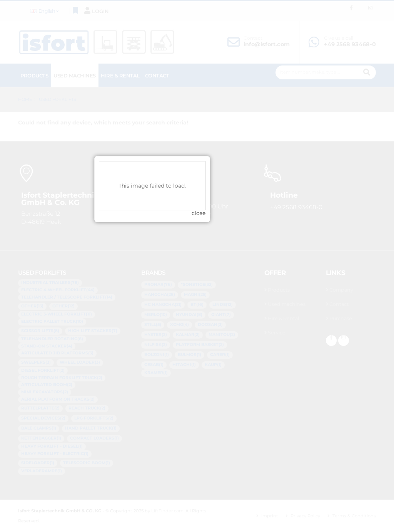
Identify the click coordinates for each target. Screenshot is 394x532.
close (244, 286)
